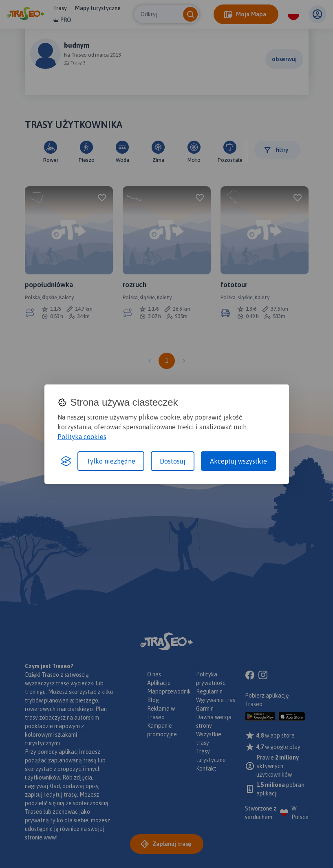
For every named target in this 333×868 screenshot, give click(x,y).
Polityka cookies (82, 437)
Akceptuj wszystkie (238, 461)
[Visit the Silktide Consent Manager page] (66, 461)
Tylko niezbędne (111, 461)
